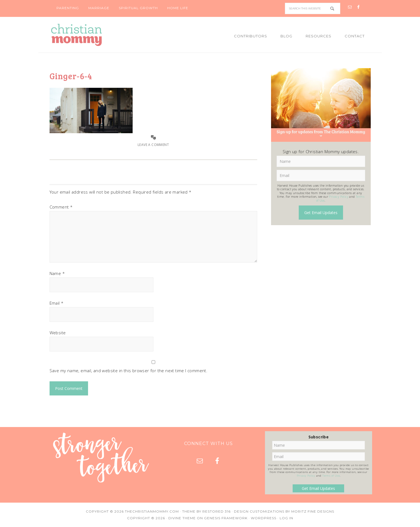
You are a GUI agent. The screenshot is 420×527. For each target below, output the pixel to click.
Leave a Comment (153, 145)
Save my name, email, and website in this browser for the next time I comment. (129, 371)
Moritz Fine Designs (313, 511)
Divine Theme (182, 518)
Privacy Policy (339, 197)
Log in (286, 518)
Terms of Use (331, 476)
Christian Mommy (95, 35)
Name (57, 273)
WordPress (264, 518)
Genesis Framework (226, 518)
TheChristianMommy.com (152, 511)
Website (58, 333)
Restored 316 (217, 511)
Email (57, 303)
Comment (61, 207)
